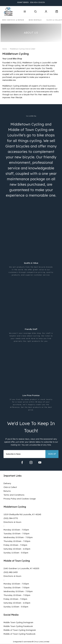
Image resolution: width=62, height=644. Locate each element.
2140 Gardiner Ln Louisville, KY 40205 (21, 568)
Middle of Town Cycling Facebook (19, 634)
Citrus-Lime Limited (41, 642)
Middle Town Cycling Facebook (18, 626)
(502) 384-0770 (11, 518)
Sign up (52, 454)
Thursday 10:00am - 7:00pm (17, 541)
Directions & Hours (12, 522)
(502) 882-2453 (11, 572)
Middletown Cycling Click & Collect (23, 49)
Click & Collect (10, 487)
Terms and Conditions (14, 495)
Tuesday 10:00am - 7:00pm (16, 534)
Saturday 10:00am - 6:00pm (17, 549)
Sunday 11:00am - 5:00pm (16, 553)
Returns (7, 491)
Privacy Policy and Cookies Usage (20, 499)
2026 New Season (31, 2)
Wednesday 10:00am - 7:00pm (18, 537)
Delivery (7, 483)
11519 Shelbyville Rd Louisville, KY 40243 (22, 514)
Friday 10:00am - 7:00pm (15, 545)
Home (5, 49)
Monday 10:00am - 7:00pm (16, 530)
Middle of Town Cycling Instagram (20, 630)
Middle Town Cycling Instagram (18, 622)
